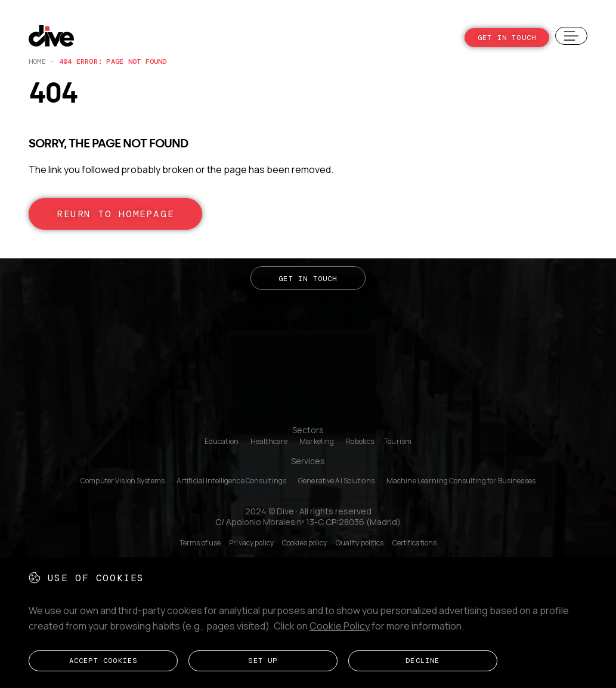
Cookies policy (305, 543)
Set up (263, 664)
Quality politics (360, 543)
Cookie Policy (340, 632)
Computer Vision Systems (123, 481)
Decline (422, 664)
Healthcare (269, 442)
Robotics (360, 442)
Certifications (415, 543)
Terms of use (200, 543)
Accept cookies (103, 664)
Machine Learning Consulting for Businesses (461, 481)
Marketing (317, 442)
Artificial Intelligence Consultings (231, 481)
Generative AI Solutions (336, 481)
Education (222, 442)
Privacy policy (251, 543)
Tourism (398, 442)
